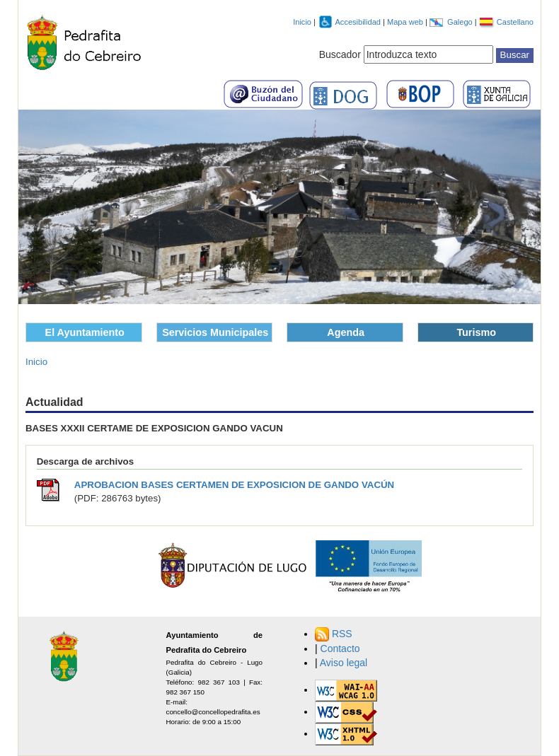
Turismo (476, 332)
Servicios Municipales (215, 332)
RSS (342, 634)
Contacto (340, 649)
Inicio (302, 22)
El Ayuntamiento (85, 332)
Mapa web (406, 22)
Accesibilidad (359, 22)
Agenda (346, 332)
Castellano (515, 22)
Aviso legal (344, 663)
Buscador (340, 54)
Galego (461, 22)
